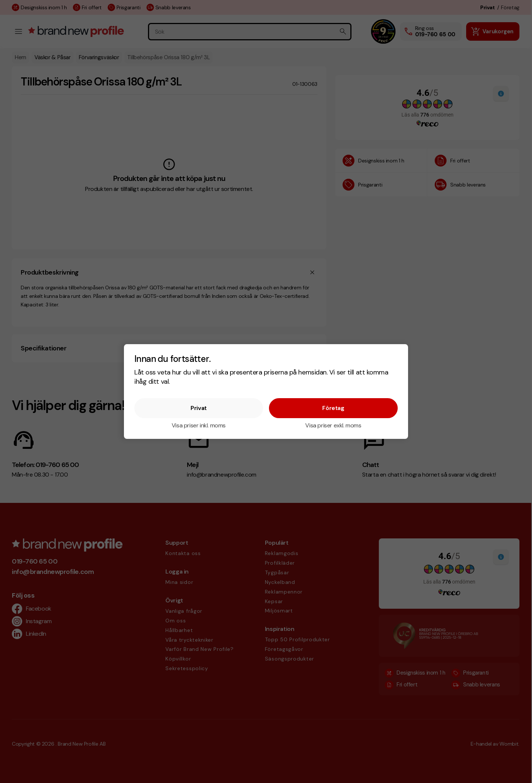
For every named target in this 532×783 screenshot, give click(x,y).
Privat (199, 408)
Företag (333, 408)
